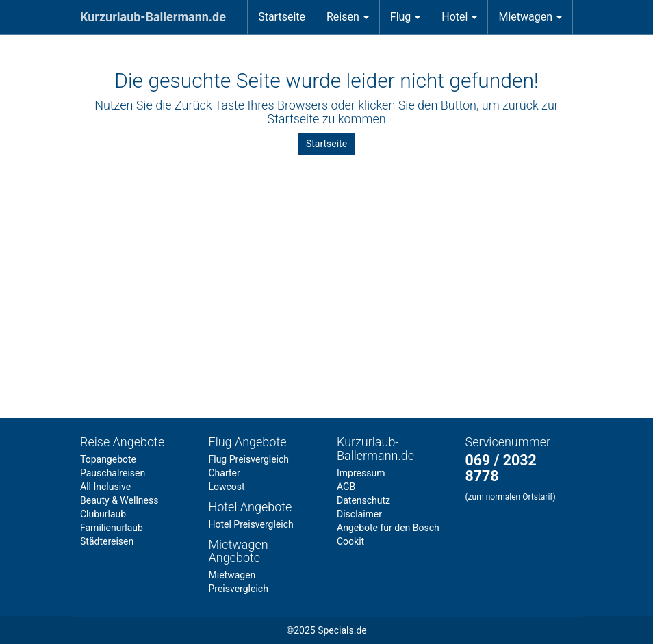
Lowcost (227, 487)
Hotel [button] (459, 17)
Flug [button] (406, 17)
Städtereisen (107, 541)
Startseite (282, 17)
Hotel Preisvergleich (251, 524)
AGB (346, 487)
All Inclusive (105, 487)
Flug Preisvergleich (249, 459)
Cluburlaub (103, 514)
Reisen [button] (348, 17)
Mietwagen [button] (530, 17)
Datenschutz (363, 500)
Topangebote (108, 459)
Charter (225, 473)
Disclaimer (359, 514)
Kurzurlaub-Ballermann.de (153, 17)
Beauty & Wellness (119, 500)
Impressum (361, 473)
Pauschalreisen (113, 473)
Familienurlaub (112, 528)
